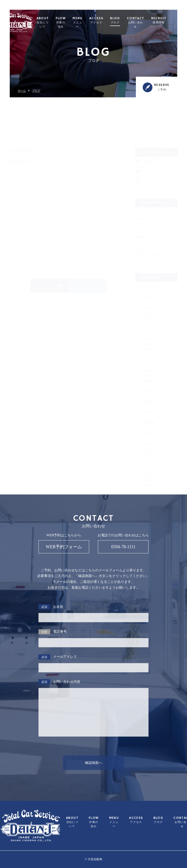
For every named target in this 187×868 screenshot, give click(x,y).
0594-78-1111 (123, 547)
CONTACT (147, 23)
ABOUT (54, 23)
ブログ (36, 91)
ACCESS (108, 20)
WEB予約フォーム (64, 547)
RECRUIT (171, 20)
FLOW (73, 23)
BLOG (127, 20)
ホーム (22, 91)
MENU (89, 23)
